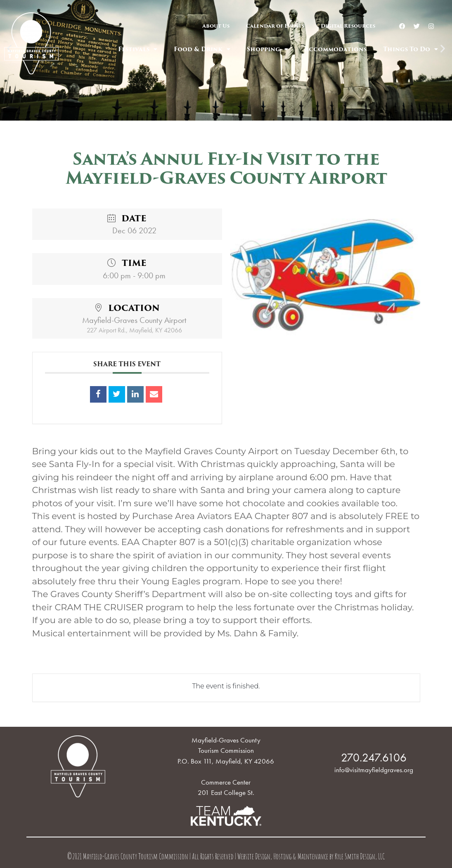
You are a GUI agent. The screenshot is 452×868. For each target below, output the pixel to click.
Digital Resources (348, 26)
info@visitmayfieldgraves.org (374, 770)
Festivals (138, 49)
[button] (219, 115)
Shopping (267, 49)
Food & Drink (202, 49)
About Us (216, 26)
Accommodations (336, 49)
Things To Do (411, 49)
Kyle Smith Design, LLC (360, 857)
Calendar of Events (275, 26)
